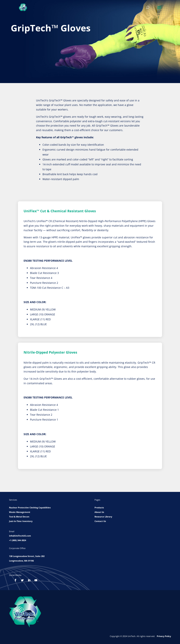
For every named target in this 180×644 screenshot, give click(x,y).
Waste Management (20, 512)
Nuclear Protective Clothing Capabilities (30, 507)
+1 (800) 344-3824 (18, 540)
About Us (99, 512)
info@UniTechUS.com (20, 536)
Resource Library (103, 517)
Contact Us (100, 521)
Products (99, 507)
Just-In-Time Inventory (21, 521)
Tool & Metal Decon (19, 517)
